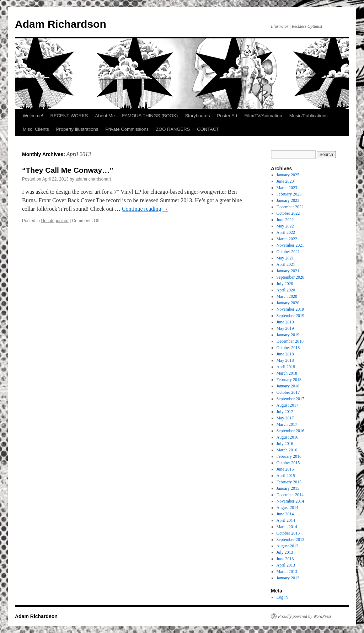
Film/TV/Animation (263, 116)
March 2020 (287, 296)
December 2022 (290, 207)
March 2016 (287, 450)
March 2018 (287, 373)
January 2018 (288, 386)
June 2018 (285, 354)
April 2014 (286, 520)
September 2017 (290, 399)
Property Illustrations (77, 129)
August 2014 (288, 508)
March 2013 (287, 572)
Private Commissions (127, 129)
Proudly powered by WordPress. (305, 616)
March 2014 (287, 527)
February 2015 (289, 482)
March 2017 (287, 424)
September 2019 (290, 316)
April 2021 (286, 264)
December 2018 (290, 341)
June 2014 (285, 514)
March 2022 (287, 239)
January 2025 (288, 175)
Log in (282, 597)
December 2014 (290, 495)
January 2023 (288, 200)
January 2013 (288, 578)
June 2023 (285, 181)
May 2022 (285, 226)
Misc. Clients (36, 129)
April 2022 (286, 232)
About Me (105, 116)
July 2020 (285, 284)
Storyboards (197, 116)
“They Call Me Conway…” (68, 170)
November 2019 (290, 309)
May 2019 (285, 328)
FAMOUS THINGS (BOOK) (150, 116)
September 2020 (290, 277)
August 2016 (288, 437)
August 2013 (288, 546)
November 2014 (290, 501)
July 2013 (285, 552)
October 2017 (288, 392)
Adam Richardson (61, 24)
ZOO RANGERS (173, 129)
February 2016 (289, 456)
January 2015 (288, 488)
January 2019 (288, 335)
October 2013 (288, 533)
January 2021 (288, 271)
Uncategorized (55, 221)
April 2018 (286, 367)
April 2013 (286, 565)
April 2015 (286, 476)
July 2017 (285, 412)
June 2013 (285, 559)
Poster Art (227, 116)
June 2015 (285, 469)
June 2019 (285, 322)
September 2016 (290, 431)
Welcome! (33, 116)
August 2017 (288, 405)
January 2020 (288, 303)
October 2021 (288, 252)
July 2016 (285, 444)
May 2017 (285, 418)
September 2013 (290, 540)
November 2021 (290, 245)
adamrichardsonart (93, 179)
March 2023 (287, 188)
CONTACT (208, 129)
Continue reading (145, 209)
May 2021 (285, 258)
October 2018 (288, 348)
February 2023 (289, 194)
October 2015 (288, 463)
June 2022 (285, 220)
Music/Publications (309, 116)
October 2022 (288, 213)
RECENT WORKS (69, 116)
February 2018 (289, 380)
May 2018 (285, 360)
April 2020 (286, 290)
